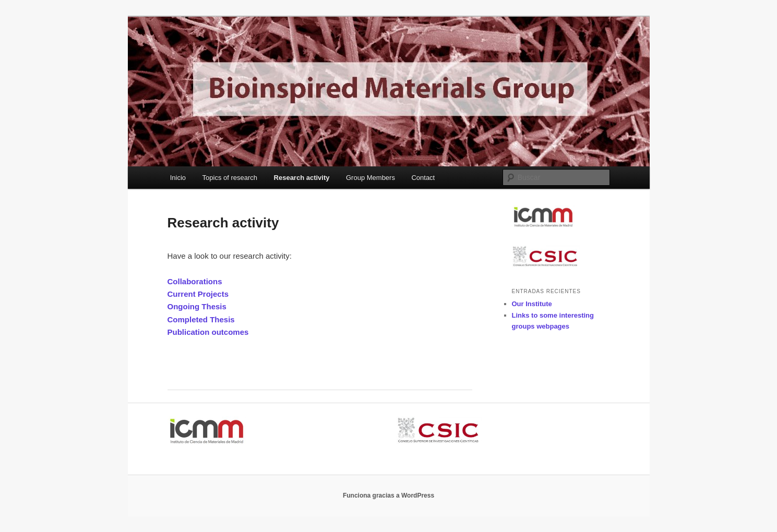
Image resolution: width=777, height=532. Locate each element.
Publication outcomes (208, 332)
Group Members (370, 178)
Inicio (178, 178)
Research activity (302, 178)
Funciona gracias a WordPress (389, 495)
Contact (423, 178)
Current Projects (198, 294)
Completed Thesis (201, 319)
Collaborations (195, 281)
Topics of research (230, 178)
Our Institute (532, 304)
